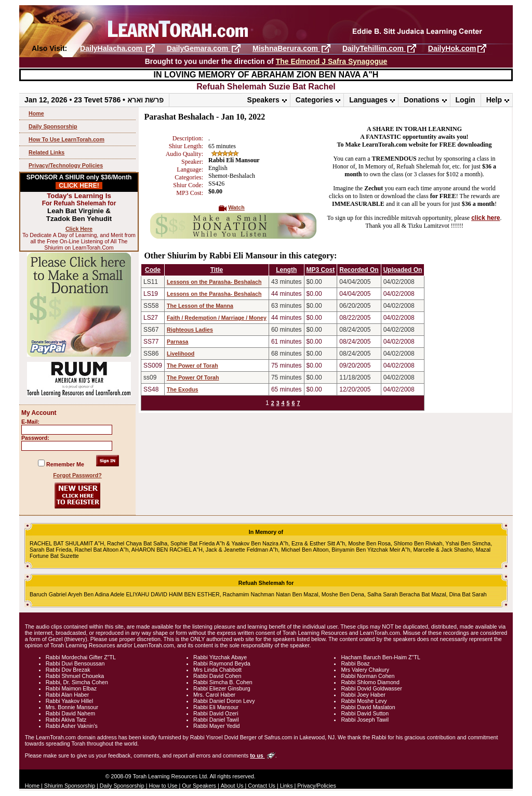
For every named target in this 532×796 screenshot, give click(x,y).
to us (257, 755)
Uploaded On (403, 270)
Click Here (79, 229)
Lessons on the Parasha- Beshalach (214, 282)
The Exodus (182, 389)
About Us (232, 786)
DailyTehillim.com (374, 48)
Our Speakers (199, 786)
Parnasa (177, 342)
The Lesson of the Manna (200, 306)
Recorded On (359, 270)
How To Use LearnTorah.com (66, 139)
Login (465, 100)
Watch (236, 207)
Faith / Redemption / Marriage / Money (217, 318)
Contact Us (262, 786)
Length (286, 270)
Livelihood (181, 354)
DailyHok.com (452, 48)
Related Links (46, 152)
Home (36, 113)
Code (153, 270)
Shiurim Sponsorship (70, 786)
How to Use (163, 786)
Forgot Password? (77, 475)
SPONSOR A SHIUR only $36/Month (79, 181)
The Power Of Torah (193, 377)
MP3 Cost (321, 270)
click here (486, 218)
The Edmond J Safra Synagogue (332, 61)
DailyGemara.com (198, 48)
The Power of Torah (192, 366)
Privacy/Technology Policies (66, 165)
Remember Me (65, 464)
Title (217, 270)
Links (287, 786)
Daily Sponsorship (53, 126)
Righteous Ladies (190, 330)
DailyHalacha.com (112, 48)
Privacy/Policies (317, 786)
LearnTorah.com (266, 25)
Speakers (263, 100)
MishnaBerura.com (286, 48)
